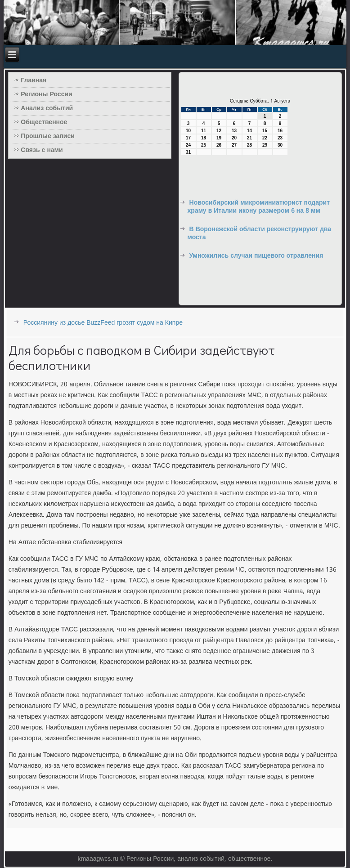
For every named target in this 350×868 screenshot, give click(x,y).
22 (265, 138)
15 (265, 131)
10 (188, 131)
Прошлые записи (48, 136)
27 (234, 145)
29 (265, 145)
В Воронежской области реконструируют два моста (260, 233)
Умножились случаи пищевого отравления (256, 256)
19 (219, 138)
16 (280, 131)
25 (204, 145)
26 (219, 145)
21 (249, 138)
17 (188, 138)
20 (234, 138)
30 (280, 145)
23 (280, 138)
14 (249, 131)
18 (204, 138)
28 (249, 145)
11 (204, 131)
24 (188, 145)
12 (219, 131)
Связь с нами (42, 150)
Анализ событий (47, 108)
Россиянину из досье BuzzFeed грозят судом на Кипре (103, 323)
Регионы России (46, 94)
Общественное (44, 122)
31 (188, 152)
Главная (34, 81)
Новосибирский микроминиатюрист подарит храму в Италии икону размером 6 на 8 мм (259, 207)
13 (234, 131)
